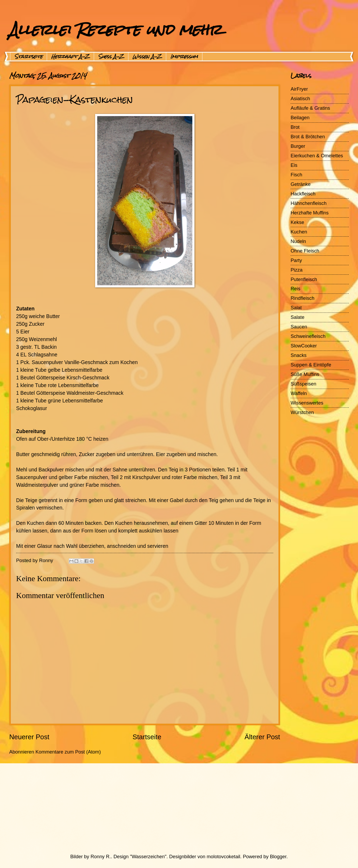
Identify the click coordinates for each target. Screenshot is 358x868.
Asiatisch (300, 98)
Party (296, 260)
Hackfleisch (303, 194)
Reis (296, 289)
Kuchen (299, 232)
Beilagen (300, 118)
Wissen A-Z (147, 57)
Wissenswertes (307, 403)
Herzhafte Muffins (310, 213)
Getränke (301, 184)
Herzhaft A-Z (70, 57)
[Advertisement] (166, 808)
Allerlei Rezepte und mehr (115, 29)
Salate (297, 317)
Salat (296, 308)
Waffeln (299, 393)
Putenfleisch (304, 279)
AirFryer (299, 89)
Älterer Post (262, 737)
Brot (295, 127)
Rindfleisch (303, 298)
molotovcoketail (223, 856)
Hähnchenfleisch (309, 203)
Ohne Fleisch (305, 251)
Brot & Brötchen (308, 137)
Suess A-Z (111, 57)
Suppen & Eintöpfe (311, 365)
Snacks (299, 355)
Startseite (29, 57)
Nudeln (298, 241)
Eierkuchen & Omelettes (317, 156)
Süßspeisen (303, 384)
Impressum (184, 57)
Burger (298, 146)
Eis (294, 165)
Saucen (299, 327)
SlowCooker (304, 346)
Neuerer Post (29, 737)
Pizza (297, 270)
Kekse (297, 222)
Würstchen (302, 412)
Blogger (278, 856)
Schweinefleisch (308, 336)
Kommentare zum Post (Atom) (68, 752)
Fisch (296, 175)
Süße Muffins (305, 374)
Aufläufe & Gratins (310, 108)
